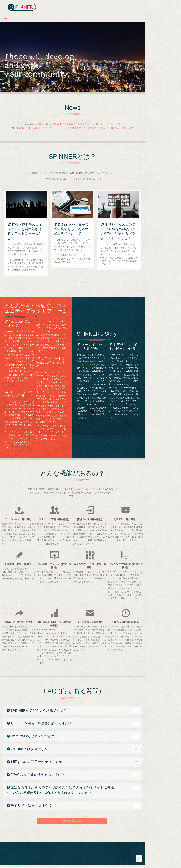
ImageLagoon (90, 361)
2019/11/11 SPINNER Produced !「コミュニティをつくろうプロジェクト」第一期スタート (74, 124)
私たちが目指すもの (72, 821)
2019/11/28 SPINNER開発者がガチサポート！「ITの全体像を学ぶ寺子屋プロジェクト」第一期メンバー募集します (74, 128)
